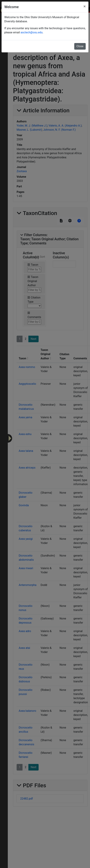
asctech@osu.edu (32, 32)
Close (80, 46)
